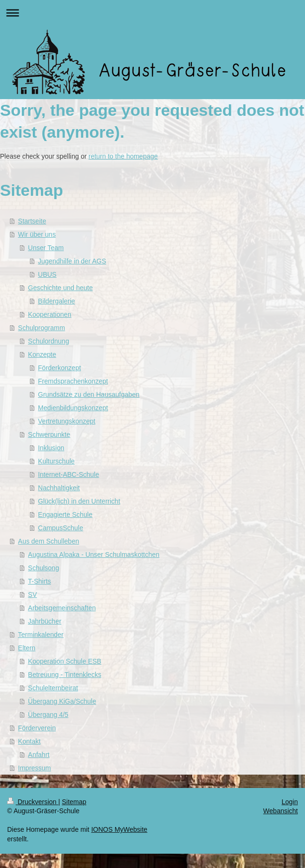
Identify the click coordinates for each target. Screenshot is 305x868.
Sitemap (74, 802)
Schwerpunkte (49, 434)
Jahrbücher (45, 621)
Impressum (34, 768)
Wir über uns (37, 234)
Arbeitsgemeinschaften (62, 608)
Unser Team (46, 248)
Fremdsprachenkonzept (73, 381)
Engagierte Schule (65, 515)
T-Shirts (39, 581)
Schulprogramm (42, 328)
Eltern (27, 648)
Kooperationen (50, 314)
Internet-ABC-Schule (69, 474)
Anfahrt (39, 755)
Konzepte (42, 354)
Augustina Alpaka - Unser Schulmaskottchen (94, 555)
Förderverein (37, 728)
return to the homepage (123, 156)
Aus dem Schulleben (49, 541)
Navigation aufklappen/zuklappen (152, 13)
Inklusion (51, 448)
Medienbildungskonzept (73, 408)
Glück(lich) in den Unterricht (79, 501)
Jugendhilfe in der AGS (72, 261)
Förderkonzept (59, 368)
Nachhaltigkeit (59, 488)
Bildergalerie (57, 301)
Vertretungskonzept (67, 421)
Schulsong (44, 568)
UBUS (47, 274)
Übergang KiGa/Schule (62, 701)
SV (33, 595)
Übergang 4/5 (48, 715)
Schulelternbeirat (53, 688)
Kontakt (29, 741)
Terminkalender (41, 635)
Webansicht (280, 811)
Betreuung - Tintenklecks (65, 675)
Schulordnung (49, 341)
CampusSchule (61, 528)
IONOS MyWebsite (119, 829)
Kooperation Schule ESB (65, 661)
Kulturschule (56, 461)
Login (290, 802)
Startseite (32, 221)
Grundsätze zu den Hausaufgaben (89, 394)
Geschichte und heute (60, 288)
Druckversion (33, 802)
